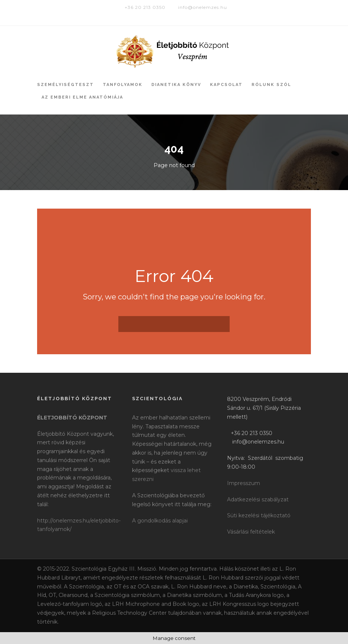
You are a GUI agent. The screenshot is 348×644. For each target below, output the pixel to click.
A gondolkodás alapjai (160, 521)
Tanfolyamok (123, 85)
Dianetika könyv (176, 85)
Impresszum (244, 483)
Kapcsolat (226, 85)
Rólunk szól (271, 85)
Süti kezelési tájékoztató (259, 515)
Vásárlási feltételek (251, 532)
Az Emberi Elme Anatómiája (82, 97)
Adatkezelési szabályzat (258, 499)
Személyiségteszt (65, 85)
